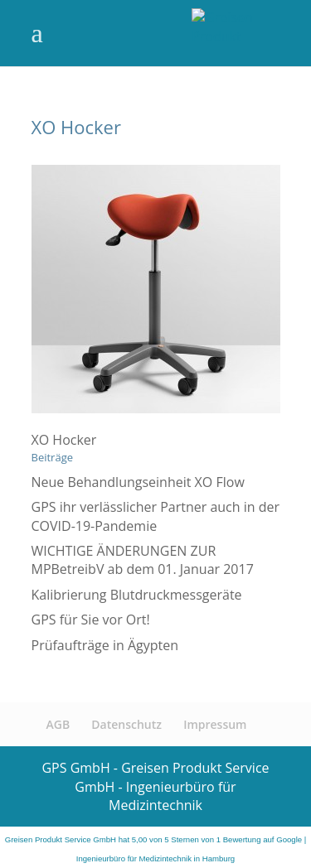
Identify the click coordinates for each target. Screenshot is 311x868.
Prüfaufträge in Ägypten (105, 645)
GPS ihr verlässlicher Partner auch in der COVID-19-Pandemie (156, 516)
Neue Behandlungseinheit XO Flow (138, 482)
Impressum (215, 724)
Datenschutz (126, 724)
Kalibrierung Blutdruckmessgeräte (137, 595)
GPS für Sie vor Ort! (91, 620)
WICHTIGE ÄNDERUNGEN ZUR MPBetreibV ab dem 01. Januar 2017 (143, 560)
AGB (58, 724)
